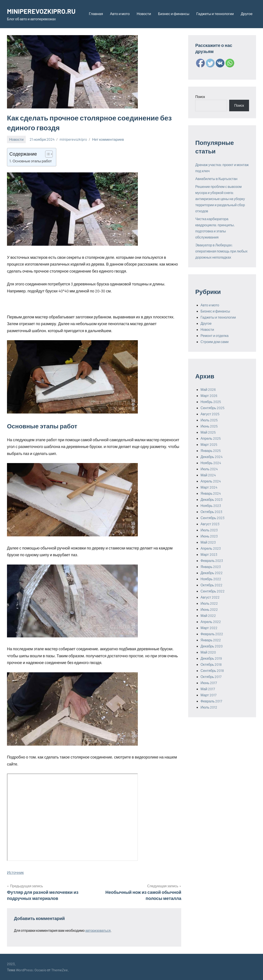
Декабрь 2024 (211, 457)
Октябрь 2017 (211, 677)
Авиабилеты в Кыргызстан (216, 179)
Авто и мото (120, 14)
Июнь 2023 (209, 536)
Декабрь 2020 (211, 646)
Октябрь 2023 (211, 512)
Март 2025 (209, 444)
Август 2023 (210, 524)
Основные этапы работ (32, 161)
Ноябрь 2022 (211, 579)
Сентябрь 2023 (212, 518)
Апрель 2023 (210, 548)
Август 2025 (210, 414)
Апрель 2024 (211, 481)
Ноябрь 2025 (211, 402)
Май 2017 (208, 689)
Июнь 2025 (209, 426)
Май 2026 (208, 389)
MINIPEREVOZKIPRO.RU (43, 11)
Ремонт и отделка (214, 336)
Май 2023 (208, 542)
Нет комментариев (108, 139)
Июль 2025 (209, 420)
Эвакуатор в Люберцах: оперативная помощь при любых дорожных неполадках (221, 251)
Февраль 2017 (211, 701)
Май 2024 (208, 475)
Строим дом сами (214, 342)
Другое (247, 14)
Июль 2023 (209, 530)
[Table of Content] (49, 154)
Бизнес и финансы (174, 14)
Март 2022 (209, 628)
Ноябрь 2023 (211, 505)
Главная (96, 14)
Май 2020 (208, 652)
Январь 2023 (211, 567)
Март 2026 (209, 396)
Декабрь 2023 (211, 499)
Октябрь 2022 (211, 585)
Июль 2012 (209, 707)
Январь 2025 (211, 451)
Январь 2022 (211, 640)
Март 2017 (208, 695)
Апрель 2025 (210, 438)
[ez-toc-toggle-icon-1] (47, 154)
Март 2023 (209, 554)
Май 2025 (208, 432)
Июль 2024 (209, 469)
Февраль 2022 (212, 634)
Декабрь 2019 (211, 658)
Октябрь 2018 (211, 664)
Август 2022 (210, 597)
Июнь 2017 (209, 683)
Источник (15, 872)
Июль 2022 (209, 603)
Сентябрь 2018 (212, 670)
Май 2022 (208, 615)
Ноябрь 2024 (211, 463)
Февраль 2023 (212, 560)
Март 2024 (209, 487)
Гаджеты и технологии (215, 14)
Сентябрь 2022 (213, 591)
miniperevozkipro (73, 139)
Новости (144, 14)
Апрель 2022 (211, 622)
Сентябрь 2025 (212, 408)
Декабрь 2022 (211, 573)
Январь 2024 (211, 493)
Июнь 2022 (209, 609)
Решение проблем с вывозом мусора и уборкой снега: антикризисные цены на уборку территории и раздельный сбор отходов (220, 199)
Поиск (200, 97)
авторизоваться (98, 930)
